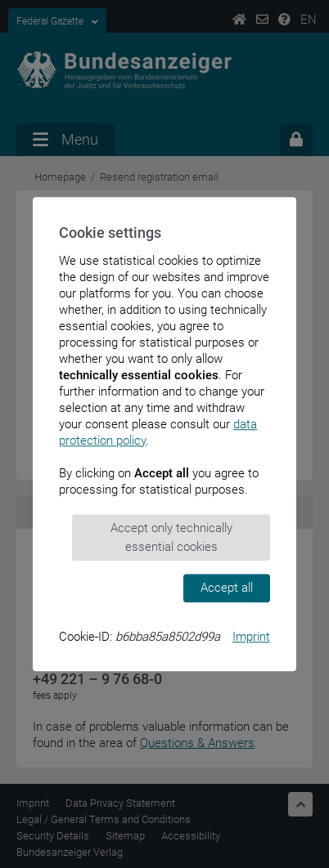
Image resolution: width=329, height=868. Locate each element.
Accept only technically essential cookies (171, 537)
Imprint (251, 637)
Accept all (227, 588)
